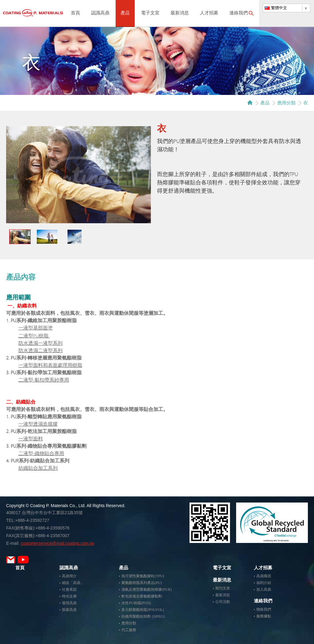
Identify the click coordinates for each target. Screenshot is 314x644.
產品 (125, 13)
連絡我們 (239, 13)
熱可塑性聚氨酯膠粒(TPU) (143, 576)
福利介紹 (264, 583)
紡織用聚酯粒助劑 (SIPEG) (143, 616)
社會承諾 (69, 589)
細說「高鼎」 (73, 583)
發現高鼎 (69, 603)
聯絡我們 (264, 609)
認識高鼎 (100, 13)
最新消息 (180, 13)
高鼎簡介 (69, 576)
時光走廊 (69, 596)
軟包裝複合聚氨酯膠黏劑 (142, 596)
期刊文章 (223, 588)
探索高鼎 (69, 610)
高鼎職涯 (264, 576)
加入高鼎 (264, 589)
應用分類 (286, 103)
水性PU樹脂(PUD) (136, 603)
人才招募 (209, 13)
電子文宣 (150, 13)
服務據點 (264, 616)
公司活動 (223, 602)
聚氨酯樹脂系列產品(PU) (142, 583)
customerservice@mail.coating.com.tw (57, 543)
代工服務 (129, 630)
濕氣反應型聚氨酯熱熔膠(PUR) (146, 589)
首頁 (75, 13)
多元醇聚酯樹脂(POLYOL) (143, 610)
